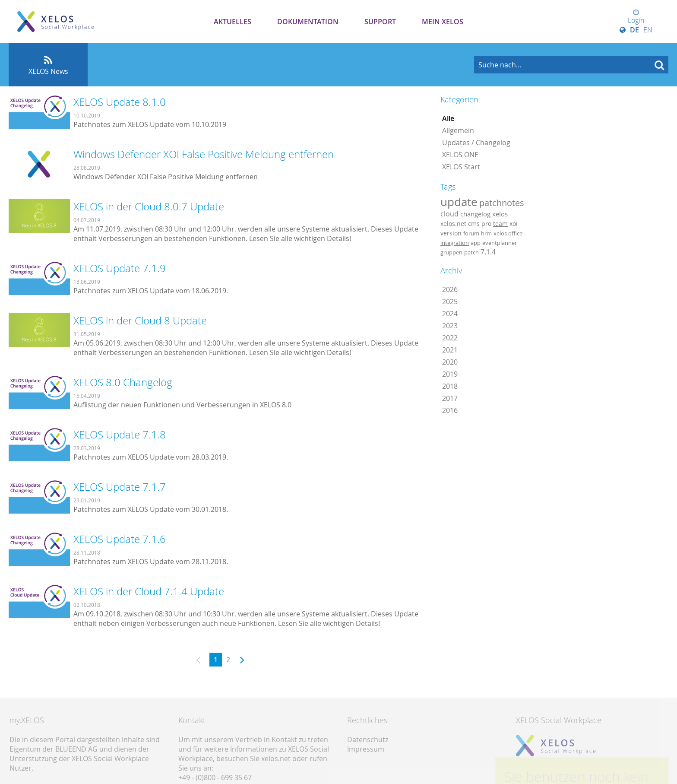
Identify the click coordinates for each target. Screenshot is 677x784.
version (451, 233)
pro (486, 224)
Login (636, 17)
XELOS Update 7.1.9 (120, 268)
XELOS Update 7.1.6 (120, 539)
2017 (450, 398)
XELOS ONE (460, 155)
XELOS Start (461, 167)
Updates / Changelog (476, 143)
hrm (486, 233)
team (500, 224)
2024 (450, 314)
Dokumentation (308, 22)
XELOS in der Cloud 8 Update (140, 321)
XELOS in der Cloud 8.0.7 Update (149, 206)
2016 (450, 410)
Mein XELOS (443, 22)
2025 (450, 302)
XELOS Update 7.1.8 (120, 435)
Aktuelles (233, 22)
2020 (450, 362)
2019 (450, 374)
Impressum (366, 749)
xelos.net (453, 224)
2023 (450, 326)
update (459, 202)
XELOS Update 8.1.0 (120, 102)
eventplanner (500, 243)
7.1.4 (488, 252)
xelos (500, 214)
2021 (450, 350)
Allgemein (458, 130)
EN (648, 30)
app (476, 243)
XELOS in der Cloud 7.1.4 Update (149, 591)
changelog (475, 214)
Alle (448, 118)
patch (471, 252)
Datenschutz (368, 740)
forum (471, 233)
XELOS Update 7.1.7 (120, 487)
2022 (450, 338)
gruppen (451, 252)
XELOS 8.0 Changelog (123, 382)
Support (380, 22)
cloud (449, 214)
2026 (450, 289)
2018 (450, 386)
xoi (514, 224)
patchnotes (502, 203)
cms (474, 224)
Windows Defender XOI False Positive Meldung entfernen (204, 154)
